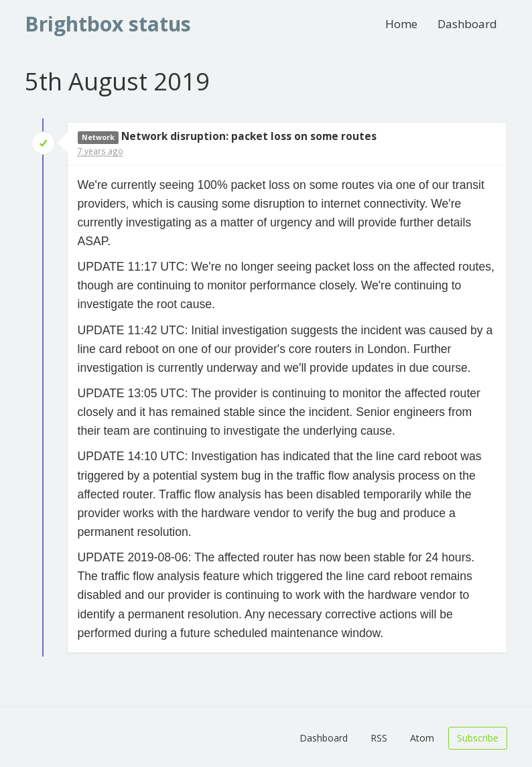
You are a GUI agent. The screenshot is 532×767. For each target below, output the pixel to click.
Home (401, 24)
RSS (379, 738)
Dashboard (467, 24)
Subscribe (478, 738)
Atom (422, 738)
